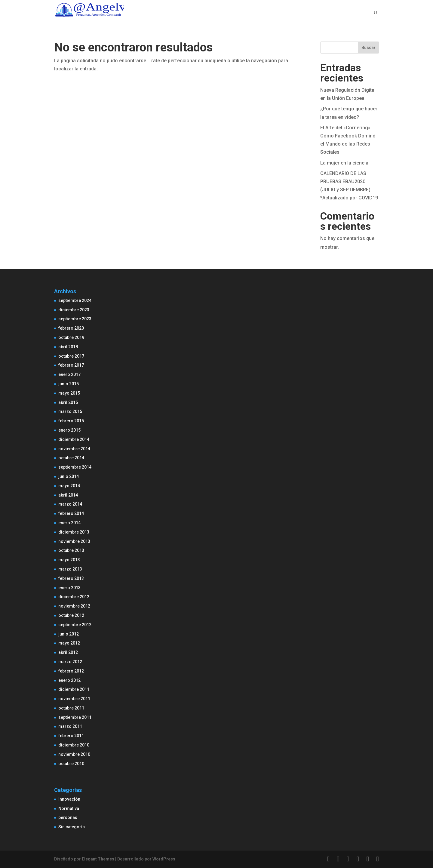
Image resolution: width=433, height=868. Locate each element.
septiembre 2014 (75, 467)
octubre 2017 (71, 356)
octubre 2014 (71, 458)
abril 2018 (68, 347)
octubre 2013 (71, 550)
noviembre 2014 (74, 449)
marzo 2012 (70, 662)
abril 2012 (68, 652)
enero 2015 (69, 430)
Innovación (69, 799)
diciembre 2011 (74, 689)
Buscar (369, 48)
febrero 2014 (71, 513)
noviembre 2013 (74, 541)
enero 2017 (69, 374)
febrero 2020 (71, 328)
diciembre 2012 (74, 597)
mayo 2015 (69, 393)
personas (68, 817)
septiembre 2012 (75, 625)
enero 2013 (69, 588)
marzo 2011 (70, 726)
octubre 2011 (71, 708)
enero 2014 (69, 523)
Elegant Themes (98, 859)
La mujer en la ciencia (344, 163)
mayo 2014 (69, 486)
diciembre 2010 (74, 745)
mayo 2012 (69, 643)
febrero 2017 (71, 365)
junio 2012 (69, 634)
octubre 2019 (71, 337)
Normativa (69, 808)
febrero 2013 (71, 578)
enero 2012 (69, 680)
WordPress (164, 859)
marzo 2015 (70, 411)
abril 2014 (68, 495)
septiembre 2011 (75, 717)
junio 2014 (69, 476)
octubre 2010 (71, 764)
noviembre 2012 (74, 606)
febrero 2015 (71, 421)
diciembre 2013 (74, 532)
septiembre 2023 (75, 319)
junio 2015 (69, 384)
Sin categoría (72, 827)
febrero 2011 (71, 736)
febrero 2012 (71, 671)
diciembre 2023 (74, 310)
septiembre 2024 (75, 300)
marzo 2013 (70, 569)
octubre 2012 (71, 615)
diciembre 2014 (74, 439)
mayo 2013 (69, 560)
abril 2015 (68, 402)
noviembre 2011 (74, 699)
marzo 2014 (70, 504)
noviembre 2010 (74, 754)
